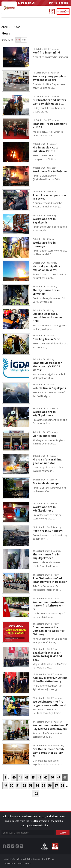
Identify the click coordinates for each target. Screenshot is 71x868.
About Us (7, 27)
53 (31, 785)
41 (20, 777)
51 (18, 785)
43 (33, 777)
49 (5, 785)
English (64, 3)
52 (24, 785)
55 (43, 785)
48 (65, 777)
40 (14, 777)
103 (35, 794)
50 (12, 785)
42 (27, 777)
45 (46, 777)
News (17, 27)
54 (37, 785)
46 (52, 777)
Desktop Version (24, 863)
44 (39, 777)
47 (58, 777)
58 (63, 785)
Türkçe (53, 3)
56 (50, 785)
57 (56, 785)
